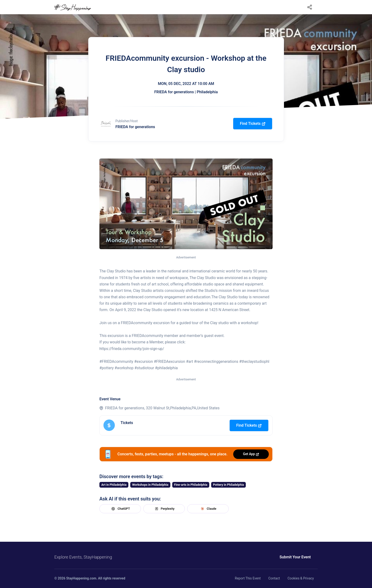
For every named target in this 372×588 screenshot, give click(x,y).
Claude (208, 509)
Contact (274, 578)
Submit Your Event (295, 557)
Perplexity (164, 509)
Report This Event (248, 578)
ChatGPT (120, 509)
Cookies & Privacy (301, 578)
